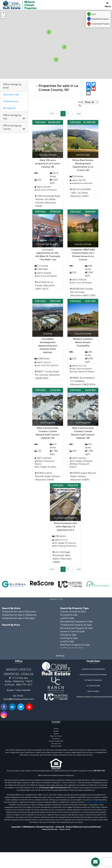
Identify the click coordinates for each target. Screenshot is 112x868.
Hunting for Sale (69, 615)
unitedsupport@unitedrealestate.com (55, 788)
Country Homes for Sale (73, 612)
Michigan (9, 108)
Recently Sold (56, 746)
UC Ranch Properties (93, 680)
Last (79, 114)
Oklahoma (11, 101)
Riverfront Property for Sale (75, 645)
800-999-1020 (99, 771)
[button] (14, 117)
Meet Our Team (56, 736)
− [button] (3, 16)
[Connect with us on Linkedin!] (12, 707)
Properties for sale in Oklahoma (19, 615)
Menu (108, 5)
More (60, 656)
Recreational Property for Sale (76, 622)
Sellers (56, 734)
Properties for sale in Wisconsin (19, 612)
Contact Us (56, 739)
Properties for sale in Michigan (19, 618)
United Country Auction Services (93, 675)
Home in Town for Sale (72, 632)
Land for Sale (67, 618)
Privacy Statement (56, 741)
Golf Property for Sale (72, 648)
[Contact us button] (95, 862)
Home (56, 729)
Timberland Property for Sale (76, 625)
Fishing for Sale (68, 635)
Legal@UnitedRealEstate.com (97, 802)
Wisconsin (11, 95)
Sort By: (80, 104)
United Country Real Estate (93, 669)
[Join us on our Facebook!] (4, 707)
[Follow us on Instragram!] (4, 715)
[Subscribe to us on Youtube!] (29, 707)
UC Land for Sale (93, 686)
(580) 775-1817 (24, 685)
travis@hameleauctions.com (19, 699)
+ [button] (3, 13)
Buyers (56, 731)
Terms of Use (56, 744)
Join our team (93, 691)
